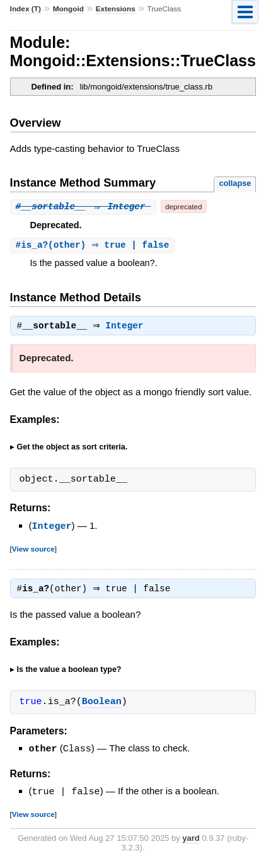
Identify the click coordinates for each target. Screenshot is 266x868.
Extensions (116, 9)
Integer (127, 328)
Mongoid (68, 9)
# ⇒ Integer (83, 206)
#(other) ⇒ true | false (94, 246)
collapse (235, 183)
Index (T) (26, 9)
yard (191, 839)
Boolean (102, 705)
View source (33, 550)
